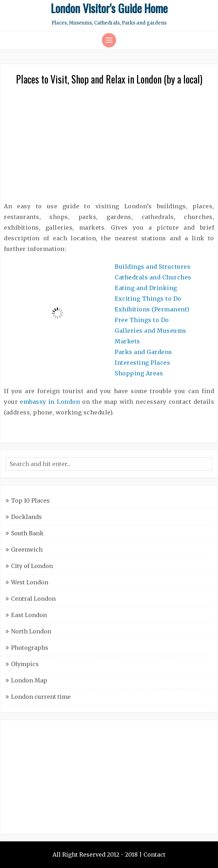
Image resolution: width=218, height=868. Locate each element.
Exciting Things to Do (148, 299)
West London (30, 582)
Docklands (26, 517)
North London (31, 631)
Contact (154, 854)
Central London (33, 599)
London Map (29, 680)
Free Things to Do (142, 320)
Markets (127, 341)
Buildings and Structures (152, 267)
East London (29, 615)
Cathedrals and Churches (153, 277)
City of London (32, 566)
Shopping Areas (139, 373)
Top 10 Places (30, 500)
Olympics (25, 664)
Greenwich (27, 550)
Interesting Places (142, 363)
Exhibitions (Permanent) (152, 309)
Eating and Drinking (146, 288)
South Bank (27, 533)
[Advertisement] (109, 148)
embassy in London (50, 402)
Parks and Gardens (143, 352)
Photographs (30, 648)
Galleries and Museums (151, 331)
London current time (41, 697)
